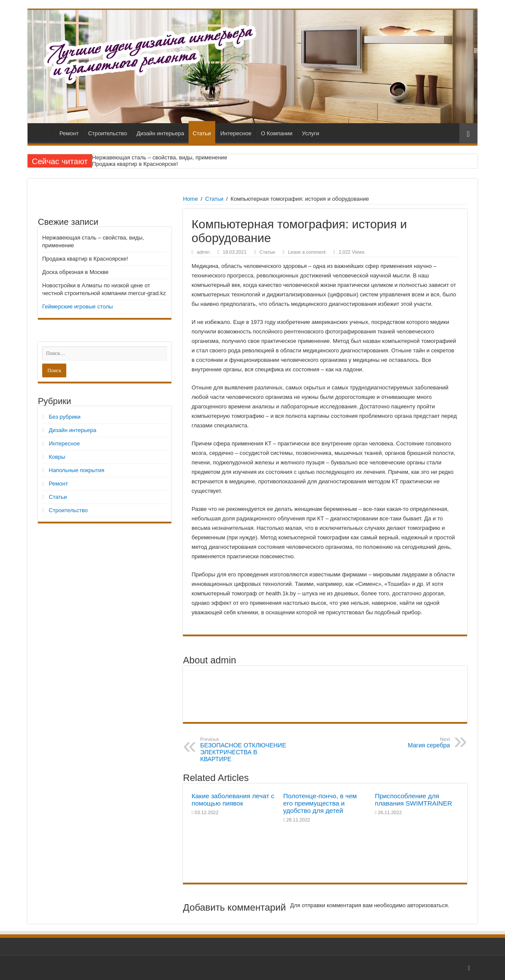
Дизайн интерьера (160, 133)
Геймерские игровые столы (77, 306)
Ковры (57, 457)
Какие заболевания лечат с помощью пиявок (233, 800)
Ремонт (69, 133)
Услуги (310, 133)
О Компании (277, 133)
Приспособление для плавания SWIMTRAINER (414, 800)
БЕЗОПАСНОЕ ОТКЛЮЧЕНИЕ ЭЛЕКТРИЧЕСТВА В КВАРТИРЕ (244, 750)
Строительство (108, 133)
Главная (43, 132)
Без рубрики (65, 417)
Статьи (202, 133)
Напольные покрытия (76, 470)
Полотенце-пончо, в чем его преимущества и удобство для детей (320, 803)
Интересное (236, 133)
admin (203, 252)
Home (191, 199)
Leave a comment (307, 252)
